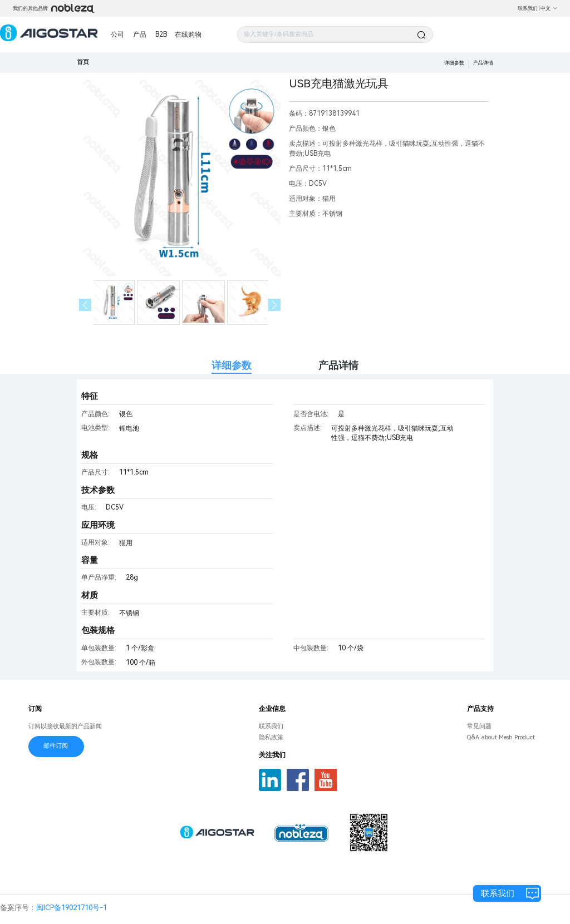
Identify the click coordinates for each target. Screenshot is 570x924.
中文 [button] (549, 8)
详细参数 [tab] (232, 365)
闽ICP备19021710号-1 (72, 908)
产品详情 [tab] (338, 365)
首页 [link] (83, 62)
